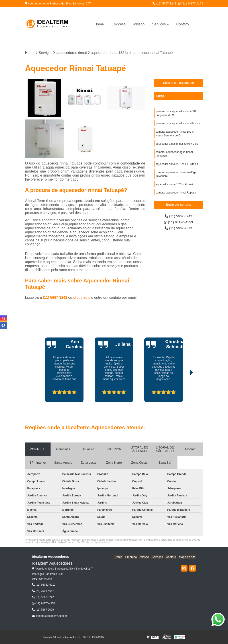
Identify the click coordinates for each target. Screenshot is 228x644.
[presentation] (50, 390)
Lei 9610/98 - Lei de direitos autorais (92, 542)
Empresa (118, 24)
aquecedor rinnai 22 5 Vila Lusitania (177, 166)
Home (99, 24)
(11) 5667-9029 (179, 229)
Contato (183, 24)
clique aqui (82, 298)
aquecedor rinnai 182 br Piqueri (174, 187)
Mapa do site (187, 557)
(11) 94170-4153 (191, 3)
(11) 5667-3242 (164, 3)
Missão (139, 24)
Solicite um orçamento (178, 83)
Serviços (159, 24)
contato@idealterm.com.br (49, 616)
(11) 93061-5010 (44, 585)
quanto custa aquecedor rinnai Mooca (178, 124)
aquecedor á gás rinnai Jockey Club (177, 145)
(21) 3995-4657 (43, 591)
